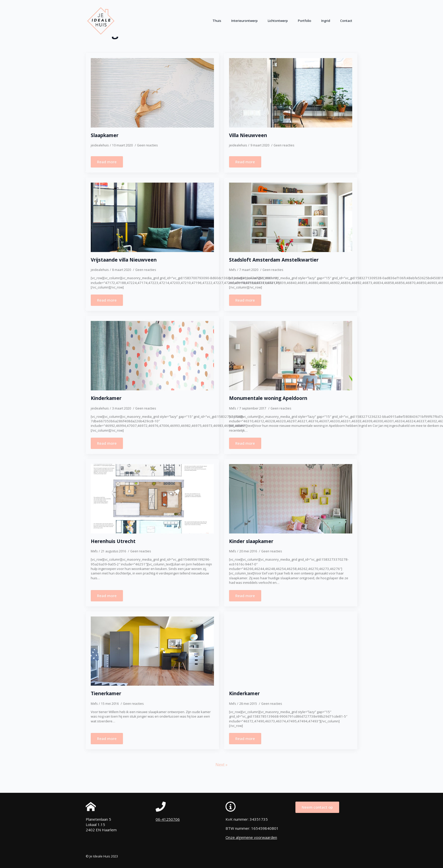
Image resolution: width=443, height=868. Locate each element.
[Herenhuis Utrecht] (152, 499)
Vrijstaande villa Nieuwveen (124, 260)
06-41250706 (168, 819)
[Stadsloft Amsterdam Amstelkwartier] (291, 217)
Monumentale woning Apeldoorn (268, 398)
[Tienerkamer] (152, 651)
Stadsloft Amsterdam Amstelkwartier (274, 260)
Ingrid (326, 21)
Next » (221, 765)
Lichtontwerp (278, 21)
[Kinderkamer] (152, 356)
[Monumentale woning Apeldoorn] (291, 356)
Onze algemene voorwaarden (251, 837)
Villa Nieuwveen (248, 135)
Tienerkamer (106, 694)
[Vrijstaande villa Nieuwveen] (152, 217)
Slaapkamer (105, 135)
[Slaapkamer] (152, 93)
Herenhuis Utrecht (113, 541)
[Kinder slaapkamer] (291, 499)
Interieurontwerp (245, 21)
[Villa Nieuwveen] (291, 93)
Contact (346, 21)
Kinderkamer (106, 398)
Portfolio (305, 21)
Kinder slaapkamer (251, 541)
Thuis (217, 21)
